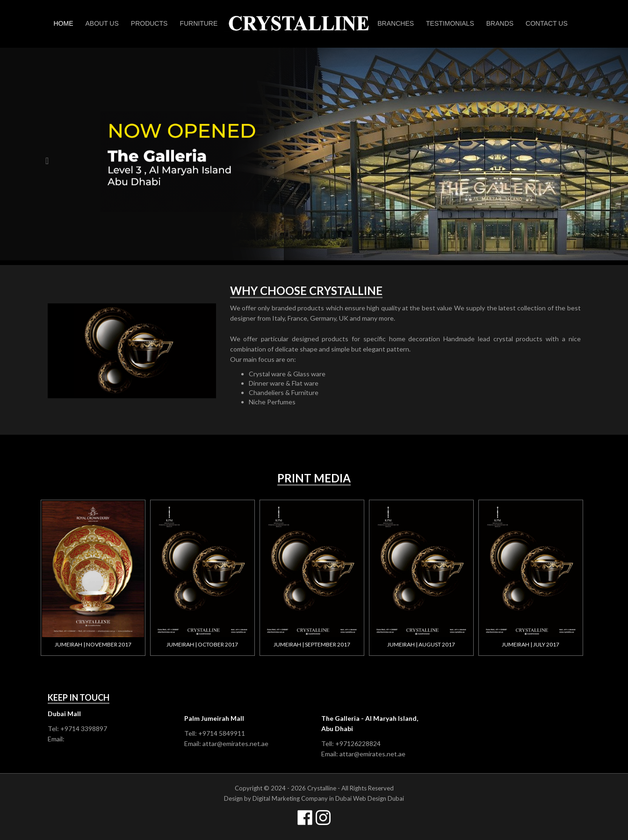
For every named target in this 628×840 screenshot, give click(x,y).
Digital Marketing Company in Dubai (302, 798)
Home (64, 23)
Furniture (199, 23)
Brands (500, 23)
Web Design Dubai (379, 798)
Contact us (547, 23)
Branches (396, 23)
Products (149, 23)
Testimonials (450, 23)
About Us (102, 23)
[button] (47, 207)
